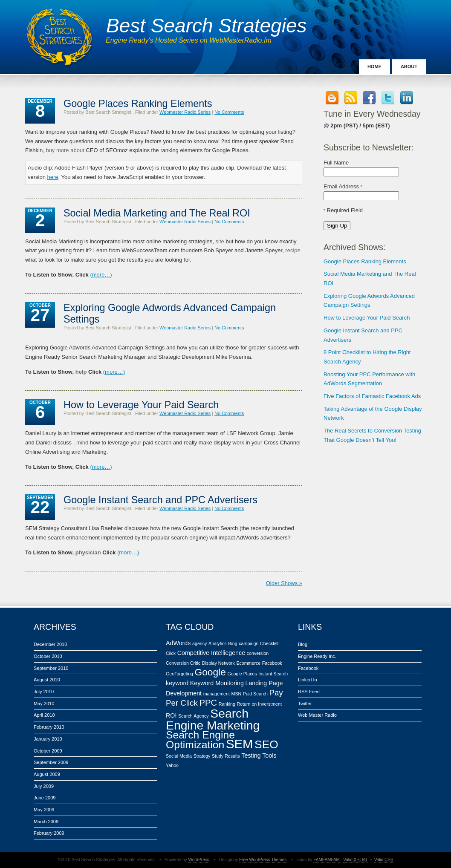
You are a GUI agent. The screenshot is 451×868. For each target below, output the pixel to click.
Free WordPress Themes (263, 860)
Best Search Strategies (206, 26)
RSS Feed (309, 692)
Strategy (202, 756)
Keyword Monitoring (217, 683)
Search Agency (194, 716)
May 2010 (44, 704)
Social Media (179, 756)
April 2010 (44, 715)
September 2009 (51, 762)
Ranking (227, 704)
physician (88, 552)
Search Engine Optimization (200, 740)
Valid (356, 860)
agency (199, 643)
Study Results (226, 756)
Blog (303, 644)
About (409, 66)
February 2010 (49, 727)
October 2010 (48, 656)
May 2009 (44, 810)
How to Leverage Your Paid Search (367, 318)
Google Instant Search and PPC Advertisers (160, 500)
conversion (258, 653)
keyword (177, 683)
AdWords (178, 643)
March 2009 (46, 822)
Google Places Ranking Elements (365, 261)
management (217, 694)
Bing (233, 643)
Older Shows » (284, 583)
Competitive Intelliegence (211, 653)
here (53, 177)
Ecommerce (248, 663)
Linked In (308, 680)
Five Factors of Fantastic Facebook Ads (372, 396)
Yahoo (172, 765)
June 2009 (45, 798)
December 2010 (50, 644)
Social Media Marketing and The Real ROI (157, 213)
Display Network (218, 663)
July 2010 (44, 692)
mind (82, 443)
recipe (293, 250)
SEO (266, 744)
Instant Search (273, 674)
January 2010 (48, 739)
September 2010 (51, 668)
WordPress (198, 860)
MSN (237, 694)
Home (374, 66)
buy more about (65, 150)
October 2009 (48, 751)
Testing (251, 756)
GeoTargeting (179, 674)
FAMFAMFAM (327, 860)
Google (210, 672)
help (81, 372)
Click (171, 653)
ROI (171, 715)
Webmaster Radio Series (185, 112)
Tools (269, 756)
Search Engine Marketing (213, 719)
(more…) (101, 275)
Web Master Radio (317, 715)
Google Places (242, 674)
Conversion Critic (183, 663)
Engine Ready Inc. (317, 656)
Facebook (272, 663)
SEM (240, 744)
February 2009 (49, 833)
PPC (208, 703)
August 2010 (47, 680)
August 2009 (47, 774)
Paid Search (255, 694)
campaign (249, 643)
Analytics (218, 643)
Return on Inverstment (259, 704)
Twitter (305, 704)
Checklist (269, 643)
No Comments (229, 112)
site (220, 241)
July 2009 (44, 786)
